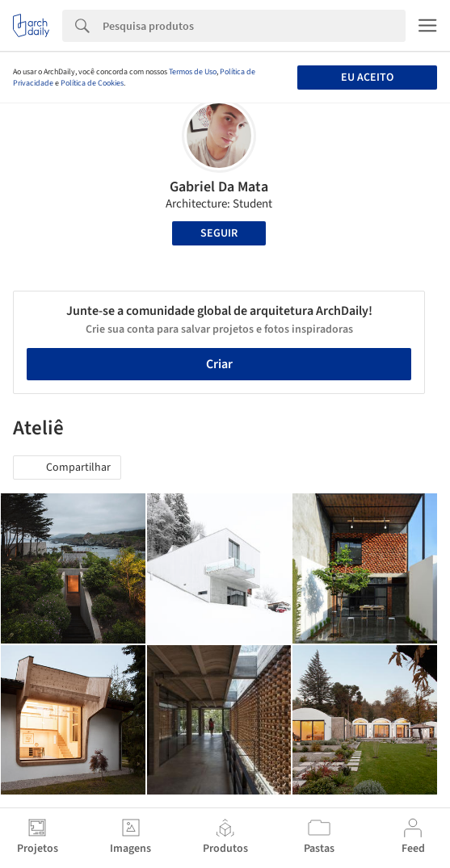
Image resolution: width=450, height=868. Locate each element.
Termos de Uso (193, 72)
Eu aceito (367, 78)
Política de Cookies (92, 83)
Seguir (219, 233)
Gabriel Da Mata (219, 187)
